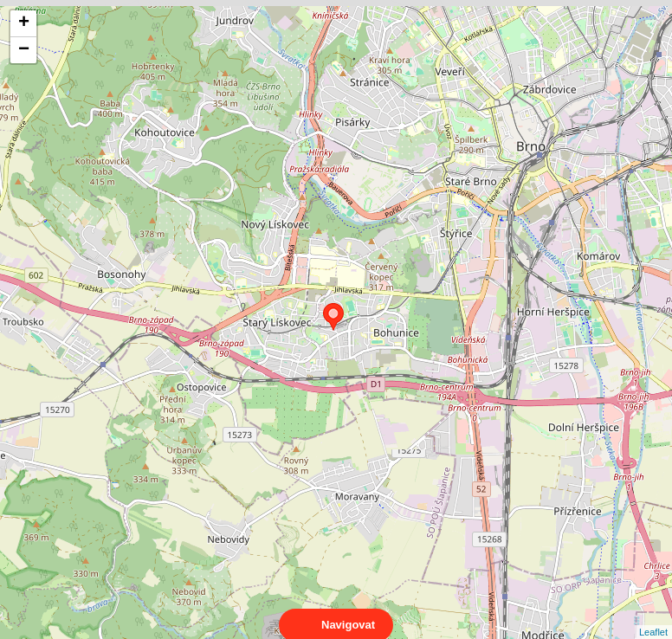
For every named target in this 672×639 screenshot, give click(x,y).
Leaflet (653, 616)
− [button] (24, 50)
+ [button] (24, 23)
